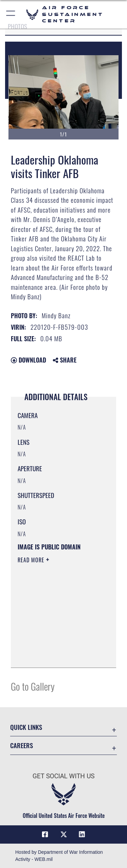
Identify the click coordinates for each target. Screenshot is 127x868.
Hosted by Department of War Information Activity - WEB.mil (59, 856)
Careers (22, 745)
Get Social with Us (63, 776)
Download (28, 360)
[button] (11, 14)
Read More (32, 560)
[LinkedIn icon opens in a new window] (82, 834)
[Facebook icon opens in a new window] (45, 834)
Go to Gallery (33, 686)
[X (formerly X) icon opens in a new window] (64, 834)
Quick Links (26, 727)
